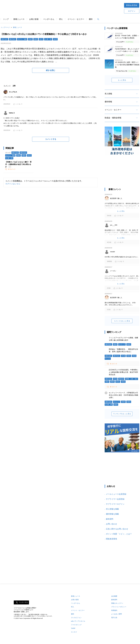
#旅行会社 (4, 39)
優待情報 (108, 102)
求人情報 (108, 94)
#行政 (123, 356)
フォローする (23, 602)
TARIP (73, 628)
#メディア (122, 344)
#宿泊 (123, 382)
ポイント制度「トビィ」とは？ (119, 534)
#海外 (30, 39)
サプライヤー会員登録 (115, 499)
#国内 (36, 39)
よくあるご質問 (116, 614)
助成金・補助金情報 (113, 118)
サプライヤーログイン (115, 504)
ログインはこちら (13, 184)
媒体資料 (110, 519)
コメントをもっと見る (122, 321)
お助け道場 (34, 19)
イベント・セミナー (76, 19)
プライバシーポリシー (119, 607)
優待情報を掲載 (112, 514)
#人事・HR (48, 39)
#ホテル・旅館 (22, 39)
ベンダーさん (49, 19)
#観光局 (121, 379)
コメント (12, 169)
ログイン (132, 11)
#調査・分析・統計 (132, 379)
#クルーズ (117, 402)
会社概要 (114, 596)
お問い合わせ (111, 524)
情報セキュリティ (117, 603)
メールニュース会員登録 (116, 494)
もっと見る (122, 80)
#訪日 (41, 39)
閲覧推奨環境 (111, 539)
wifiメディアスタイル (78, 621)
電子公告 (114, 618)
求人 (61, 19)
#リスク (108, 359)
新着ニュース (19, 19)
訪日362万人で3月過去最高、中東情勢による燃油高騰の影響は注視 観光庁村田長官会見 (124, 372)
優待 (91, 19)
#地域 (134, 356)
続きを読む (51, 70)
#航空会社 (13, 39)
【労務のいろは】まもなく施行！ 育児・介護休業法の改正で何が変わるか (18, 164)
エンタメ (74, 632)
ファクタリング (76, 625)
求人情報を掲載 (112, 509)
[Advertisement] (77, 8)
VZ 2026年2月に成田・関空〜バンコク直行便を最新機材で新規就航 (127, 65)
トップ (6, 19)
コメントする (51, 139)
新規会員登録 (132, 5)
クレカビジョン (76, 618)
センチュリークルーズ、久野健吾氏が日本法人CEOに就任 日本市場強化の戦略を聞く (123, 395)
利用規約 (114, 610)
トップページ (5, 27)
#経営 (55, 39)
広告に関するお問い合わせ (117, 529)
